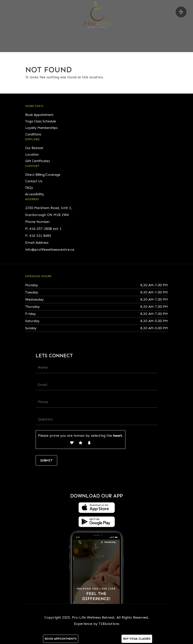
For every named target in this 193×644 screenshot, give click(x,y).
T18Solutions (109, 624)
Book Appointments (61, 639)
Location (32, 155)
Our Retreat (34, 148)
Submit (46, 460)
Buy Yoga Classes (137, 639)
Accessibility (35, 194)
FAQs (29, 188)
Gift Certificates (38, 161)
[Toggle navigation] (181, 12)
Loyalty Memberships (41, 128)
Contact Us (34, 181)
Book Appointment (39, 115)
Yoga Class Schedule (41, 121)
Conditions (33, 134)
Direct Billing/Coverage (43, 175)
